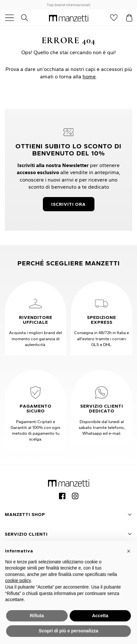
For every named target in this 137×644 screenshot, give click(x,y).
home (89, 76)
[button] (129, 551)
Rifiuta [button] (37, 616)
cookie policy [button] (18, 580)
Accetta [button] (100, 616)
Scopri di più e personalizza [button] (68, 631)
